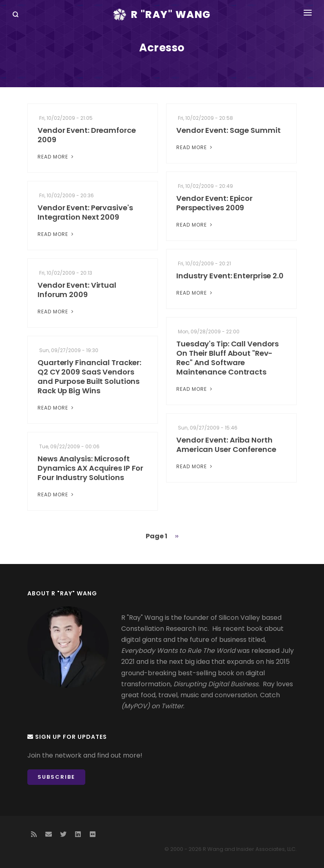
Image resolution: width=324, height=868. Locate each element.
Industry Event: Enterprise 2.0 (230, 276)
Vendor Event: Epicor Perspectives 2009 (214, 203)
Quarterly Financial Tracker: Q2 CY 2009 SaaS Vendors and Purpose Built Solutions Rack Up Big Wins (89, 377)
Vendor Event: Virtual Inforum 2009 (77, 290)
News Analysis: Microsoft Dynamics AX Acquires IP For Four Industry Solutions (90, 468)
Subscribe (56, 777)
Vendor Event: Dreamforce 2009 (87, 135)
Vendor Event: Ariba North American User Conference (226, 445)
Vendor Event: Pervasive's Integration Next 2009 (85, 212)
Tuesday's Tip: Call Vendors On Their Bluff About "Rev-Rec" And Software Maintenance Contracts (227, 358)
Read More (56, 157)
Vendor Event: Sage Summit (229, 130)
